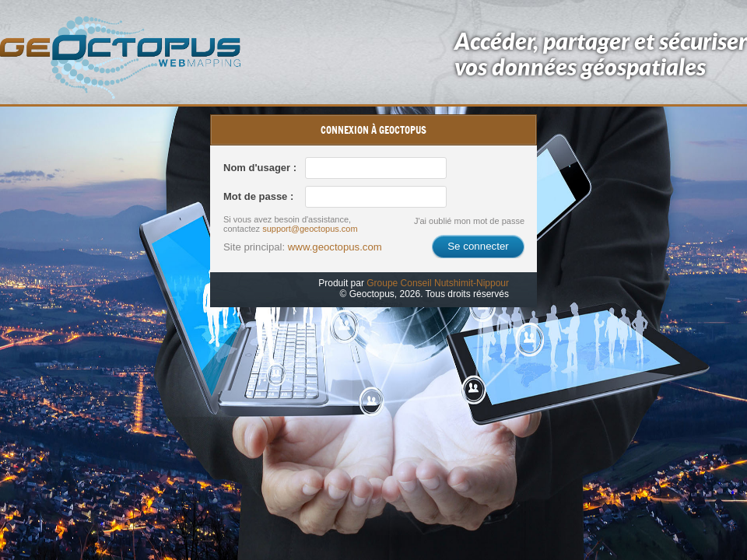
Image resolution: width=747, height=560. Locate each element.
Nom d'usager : (260, 168)
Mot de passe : (258, 196)
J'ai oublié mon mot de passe (469, 221)
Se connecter (478, 246)
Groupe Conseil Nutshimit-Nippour (438, 283)
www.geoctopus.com (335, 247)
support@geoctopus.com (310, 229)
